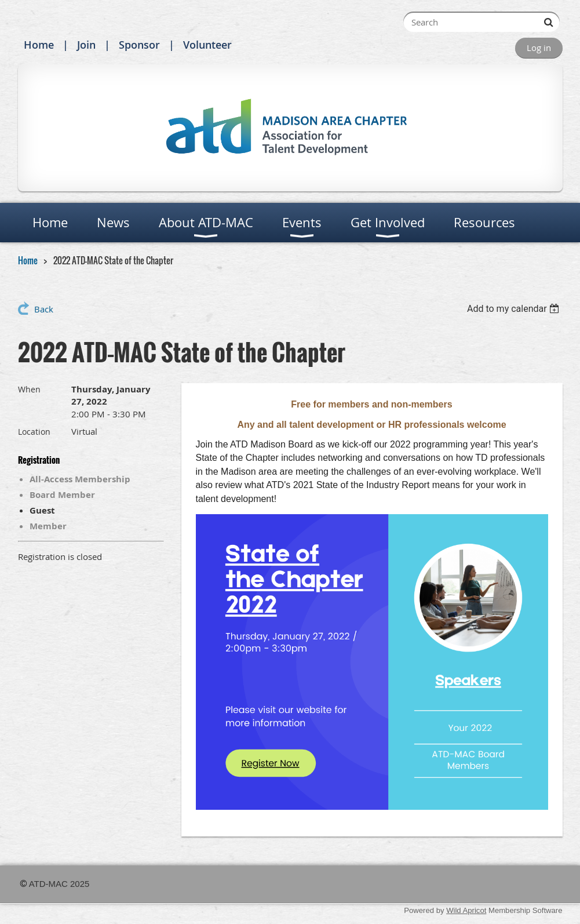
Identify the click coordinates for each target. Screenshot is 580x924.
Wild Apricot (466, 910)
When (29, 389)
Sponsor (139, 45)
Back (44, 309)
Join (86, 45)
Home (39, 45)
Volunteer (207, 45)
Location (34, 432)
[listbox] (515, 309)
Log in (539, 48)
